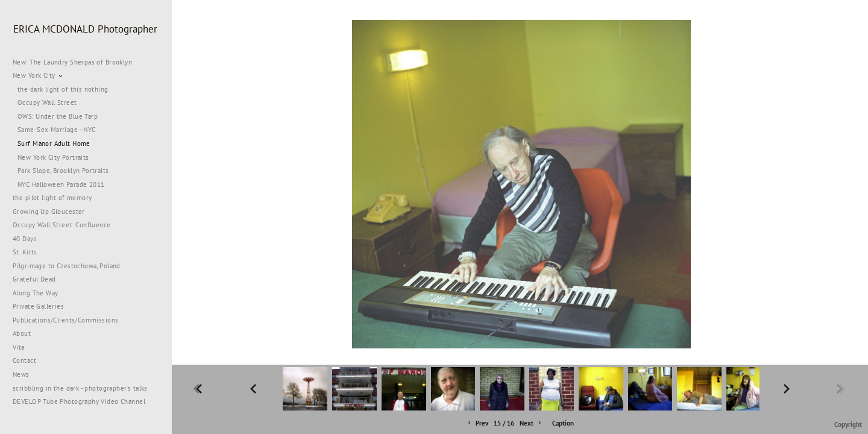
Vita (19, 347)
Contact (24, 360)
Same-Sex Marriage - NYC (57, 130)
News (21, 374)
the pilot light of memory (52, 198)
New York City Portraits (53, 157)
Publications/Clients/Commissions (65, 320)
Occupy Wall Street (47, 102)
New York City (38, 75)
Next (531, 423)
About (22, 333)
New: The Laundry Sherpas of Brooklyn (72, 62)
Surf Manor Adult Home (54, 143)
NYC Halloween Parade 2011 (61, 184)
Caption (563, 423)
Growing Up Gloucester (49, 212)
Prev (477, 423)
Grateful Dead (34, 279)
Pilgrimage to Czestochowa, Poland (67, 266)
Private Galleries (38, 306)
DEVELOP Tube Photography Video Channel (79, 401)
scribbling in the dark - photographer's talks (85, 388)
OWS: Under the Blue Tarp (58, 116)
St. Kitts (25, 252)
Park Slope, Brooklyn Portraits (63, 171)
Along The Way (40, 293)
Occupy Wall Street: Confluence (62, 225)
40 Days (25, 239)
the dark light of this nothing (63, 89)
